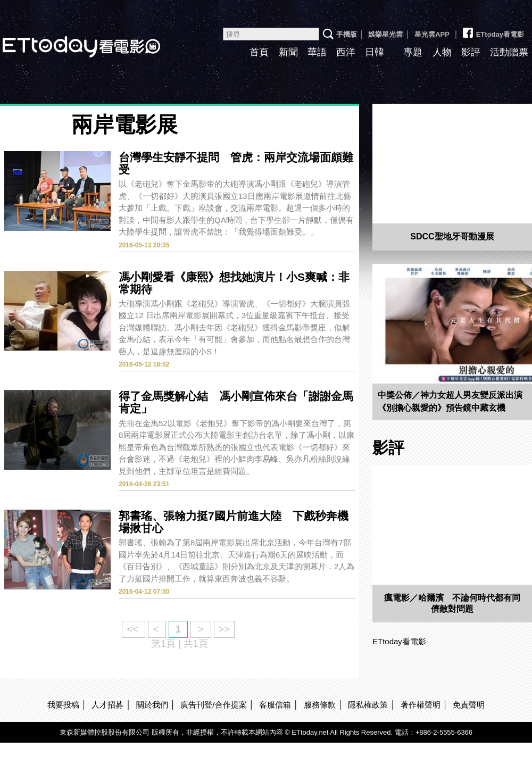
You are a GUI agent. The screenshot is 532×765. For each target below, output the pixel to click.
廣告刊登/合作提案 (213, 705)
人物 (442, 52)
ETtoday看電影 (493, 30)
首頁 (259, 52)
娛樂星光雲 (385, 34)
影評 (471, 52)
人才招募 (107, 705)
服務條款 (320, 705)
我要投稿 (63, 705)
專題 (413, 52)
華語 (317, 52)
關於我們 (152, 705)
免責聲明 (469, 705)
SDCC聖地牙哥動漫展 (452, 236)
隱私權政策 (368, 705)
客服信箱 (275, 705)
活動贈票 (509, 52)
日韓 (375, 52)
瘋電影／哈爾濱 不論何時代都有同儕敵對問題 (452, 603)
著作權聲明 (421, 705)
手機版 (347, 34)
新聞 (288, 52)
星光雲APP (432, 34)
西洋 (346, 52)
